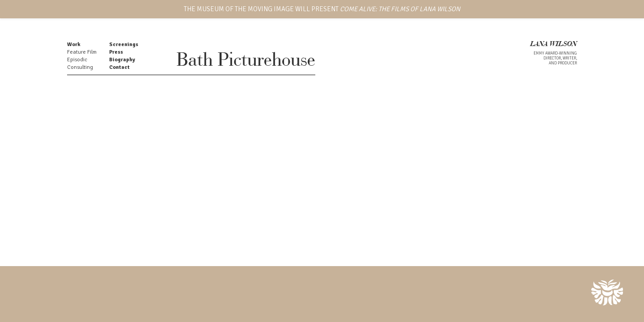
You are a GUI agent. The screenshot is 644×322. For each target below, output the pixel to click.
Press (116, 52)
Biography (122, 60)
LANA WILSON (554, 44)
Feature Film (82, 52)
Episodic (77, 60)
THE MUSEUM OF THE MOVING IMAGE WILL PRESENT (322, 9)
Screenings (124, 44)
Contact (119, 67)
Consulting (80, 67)
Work (74, 44)
